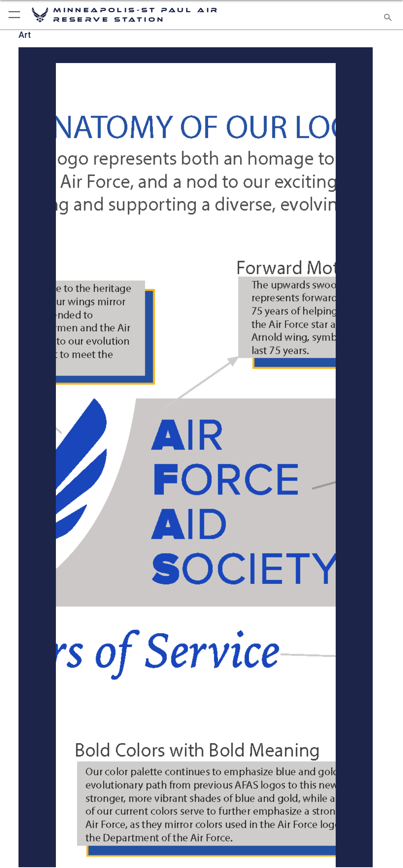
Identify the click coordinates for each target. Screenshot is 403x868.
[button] (13, 15)
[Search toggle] (389, 15)
